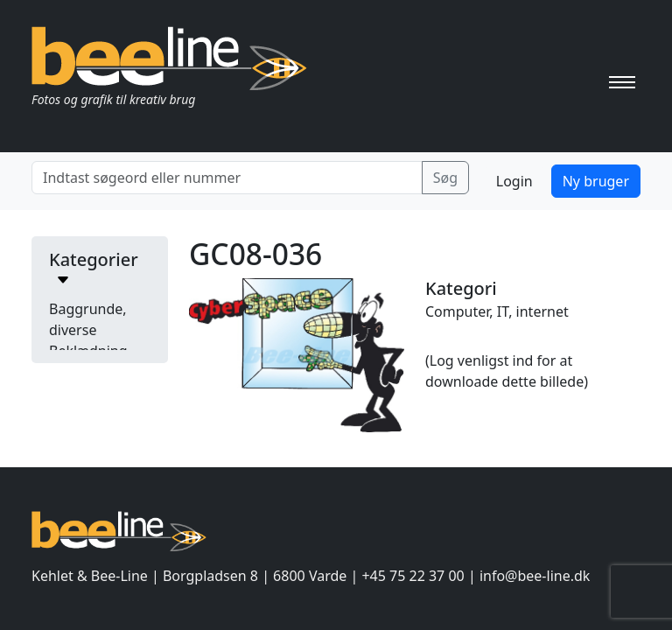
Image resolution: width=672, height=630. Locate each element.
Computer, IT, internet (497, 311)
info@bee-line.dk (535, 576)
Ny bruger (596, 181)
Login (514, 181)
